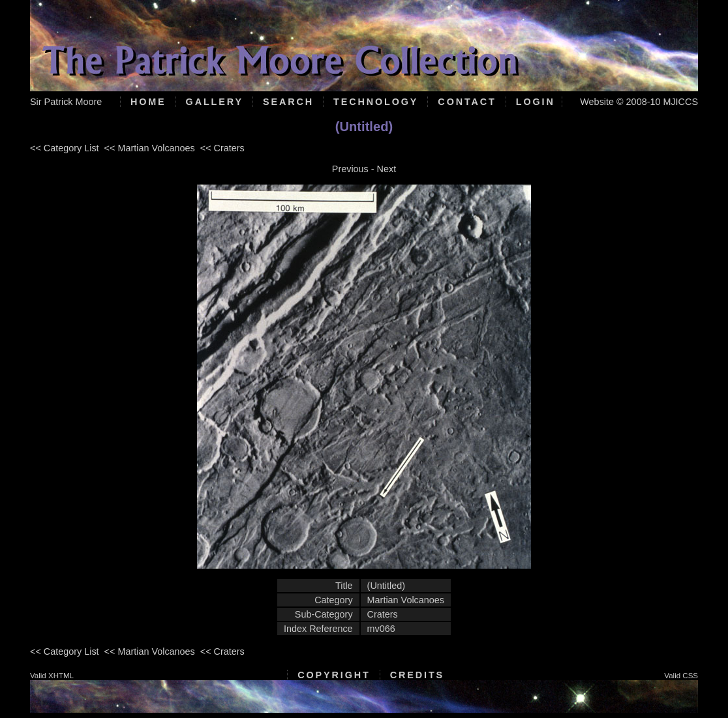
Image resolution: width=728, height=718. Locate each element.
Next (387, 169)
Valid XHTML (52, 676)
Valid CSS (681, 676)
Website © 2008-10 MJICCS (639, 102)
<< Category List (65, 148)
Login (536, 102)
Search (288, 102)
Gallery (215, 102)
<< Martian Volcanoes (150, 148)
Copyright (334, 675)
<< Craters (222, 148)
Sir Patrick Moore (66, 102)
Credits (417, 675)
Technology (376, 102)
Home (148, 102)
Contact (467, 102)
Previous (350, 169)
